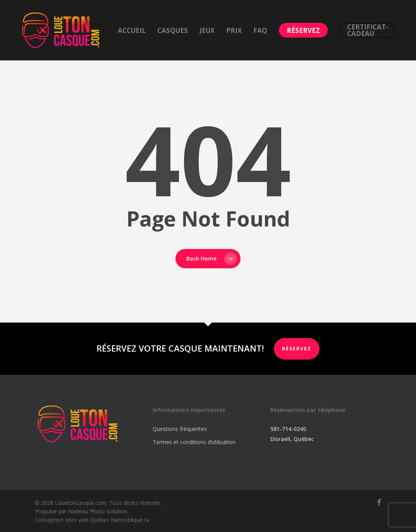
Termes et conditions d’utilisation (194, 442)
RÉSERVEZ (297, 349)
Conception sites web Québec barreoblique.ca (92, 520)
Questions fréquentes (180, 429)
